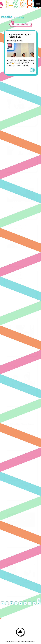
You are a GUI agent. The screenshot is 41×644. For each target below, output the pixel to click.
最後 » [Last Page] (39, 602)
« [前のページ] (2, 603)
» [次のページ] (34, 603)
